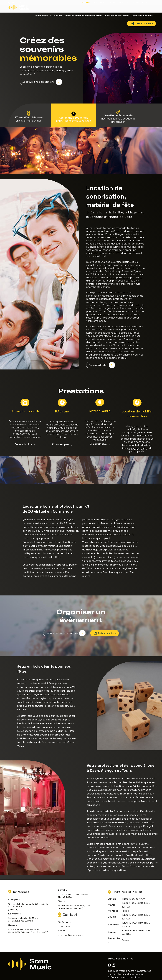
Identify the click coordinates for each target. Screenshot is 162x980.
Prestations (117, 2)
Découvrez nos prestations (42, 79)
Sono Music (100, 2)
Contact (147, 2)
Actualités (133, 2)
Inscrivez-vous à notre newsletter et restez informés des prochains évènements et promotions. (129, 968)
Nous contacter (102, 361)
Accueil (86, 2)
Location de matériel (116, 16)
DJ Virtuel (56, 16)
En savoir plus (25, 439)
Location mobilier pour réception (83, 16)
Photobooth (41, 16)
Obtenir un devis (142, 24)
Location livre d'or (142, 16)
